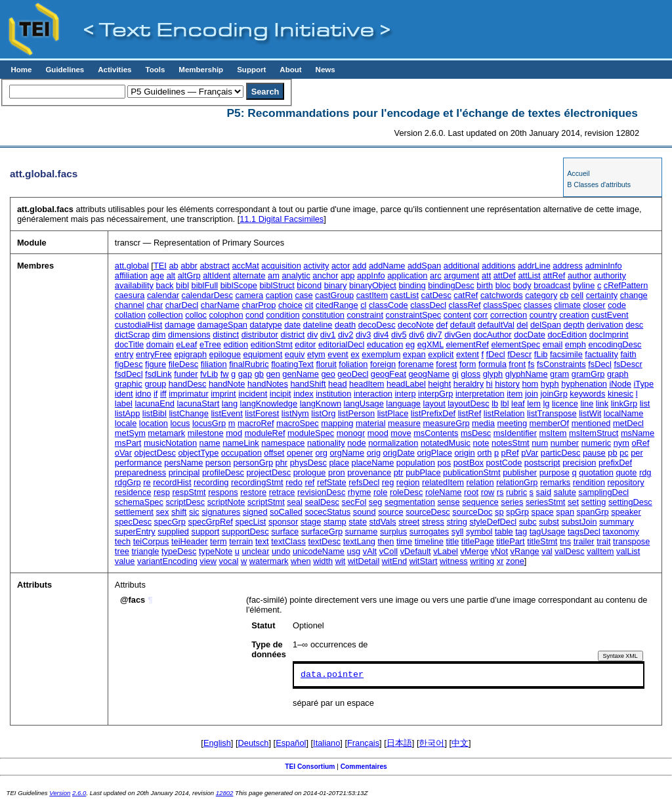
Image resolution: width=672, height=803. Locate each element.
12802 (225, 793)
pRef (510, 453)
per (637, 453)
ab (173, 266)
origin (464, 453)
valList (628, 551)
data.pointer (332, 675)
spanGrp (593, 512)
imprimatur (188, 394)
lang (230, 403)
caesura (130, 295)
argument (461, 275)
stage (311, 522)
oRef (640, 443)
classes (538, 305)
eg (410, 344)
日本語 (399, 743)
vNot (499, 551)
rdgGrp (128, 482)
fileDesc (184, 364)
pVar (530, 453)
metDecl (628, 423)
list (645, 403)
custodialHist (139, 325)
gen (273, 374)
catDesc (436, 295)
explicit (441, 354)
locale (126, 423)
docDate (530, 335)
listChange (188, 413)
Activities (115, 70)
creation (574, 315)
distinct (226, 335)
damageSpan (222, 325)
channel (130, 305)
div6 (416, 335)
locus (180, 423)
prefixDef (615, 463)
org (321, 453)
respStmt (189, 492)
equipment (263, 354)
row (488, 492)
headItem (367, 384)
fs (532, 364)
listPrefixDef (433, 413)
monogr (351, 433)
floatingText (292, 364)
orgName (347, 453)
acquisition (281, 266)
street (409, 522)
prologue (310, 472)
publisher (520, 472)
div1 (328, 335)
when (301, 561)
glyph (493, 374)
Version (60, 793)
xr (500, 561)
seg (376, 502)
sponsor (283, 522)
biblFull (205, 285)
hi (490, 384)
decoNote (416, 325)
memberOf (549, 423)
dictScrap (132, 335)
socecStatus (327, 512)
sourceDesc (428, 512)
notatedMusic (446, 443)
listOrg (323, 413)
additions (498, 266)
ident (124, 394)
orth (484, 453)
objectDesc (155, 453)
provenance (369, 472)
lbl (505, 403)
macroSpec (298, 423)
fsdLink (158, 374)
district (292, 335)
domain (160, 344)
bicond (309, 285)
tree (122, 551)
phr (282, 463)
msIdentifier (515, 433)
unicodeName (319, 551)
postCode (504, 463)
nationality (326, 443)
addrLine (534, 266)
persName (183, 463)
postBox (469, 463)
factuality (601, 354)
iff (163, 394)
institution (333, 394)
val (547, 551)
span (565, 512)
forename (416, 364)
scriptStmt (266, 502)
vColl (388, 551)
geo (328, 374)
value (125, 561)
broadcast (552, 285)
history (507, 384)
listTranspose (552, 413)
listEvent (226, 413)
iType (643, 384)
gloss (471, 374)
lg (546, 403)
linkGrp (624, 403)
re (147, 482)
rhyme (360, 492)
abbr (189, 266)
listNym (295, 413)
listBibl (155, 413)
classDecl (428, 305)
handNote (227, 384)
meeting (513, 423)
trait (603, 541)
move (401, 433)
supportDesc (245, 532)
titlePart (510, 541)
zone (515, 561)
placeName (373, 463)
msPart (128, 443)
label (124, 403)
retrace (282, 492)
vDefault (416, 551)
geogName (430, 374)
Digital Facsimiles (282, 219)
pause (594, 453)
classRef (465, 305)
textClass (288, 541)
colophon (226, 315)
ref (309, 482)
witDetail (364, 561)
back (164, 285)
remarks (555, 482)
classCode (388, 305)
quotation (596, 472)
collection (165, 315)
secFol (354, 502)
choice (290, 305)
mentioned (591, 423)
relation (480, 482)
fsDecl (600, 364)
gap (245, 374)
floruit (326, 364)
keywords (587, 394)
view (208, 561)
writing (482, 561)
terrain (241, 541)
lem (534, 403)
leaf (518, 403)
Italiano (326, 743)
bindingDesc (451, 285)
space (543, 512)
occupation (241, 453)
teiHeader (190, 541)
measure (404, 423)
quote (626, 472)
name (210, 443)
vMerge (474, 551)
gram (559, 374)
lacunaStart (199, 403)
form (468, 364)
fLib (541, 354)
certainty (602, 295)
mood (378, 433)
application (407, 275)
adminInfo (603, 266)
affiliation (131, 275)
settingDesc (630, 502)
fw (225, 374)
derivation (605, 325)
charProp (259, 305)
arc (436, 275)
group (155, 384)
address (568, 266)
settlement (134, 512)
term (219, 541)
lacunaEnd (154, 403)
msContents (436, 433)
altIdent (217, 275)
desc (634, 325)
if (156, 394)
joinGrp (554, 394)
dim (159, 335)
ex (355, 354)
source (390, 512)
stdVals (383, 522)
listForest (262, 413)
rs (500, 492)
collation (130, 315)
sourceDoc (472, 512)
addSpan (424, 266)
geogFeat (388, 374)
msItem (553, 433)
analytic (296, 275)
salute (565, 492)
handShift (308, 384)
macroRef (256, 423)
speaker (626, 512)
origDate (399, 453)
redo (294, 482)
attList (529, 275)
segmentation (410, 502)
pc (624, 453)
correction (509, 315)
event (338, 354)
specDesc (133, 522)
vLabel (446, 551)
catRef (466, 295)
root (471, 492)
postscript (542, 463)
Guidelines (65, 70)
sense (448, 502)
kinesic (620, 394)
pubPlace (423, 472)
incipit (281, 394)
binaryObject (373, 285)
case (304, 295)
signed (255, 512)
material (371, 423)
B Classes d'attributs (599, 184)
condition (283, 315)
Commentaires (364, 767)
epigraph (190, 354)
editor (305, 344)
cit (309, 305)
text (262, 541)
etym (316, 354)
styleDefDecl (493, 522)
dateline (318, 325)
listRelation (504, 413)
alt (171, 275)
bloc (503, 285)
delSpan (546, 325)
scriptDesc (185, 502)
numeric (597, 443)
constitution (323, 315)
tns (565, 541)
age (157, 275)
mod (234, 433)
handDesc (188, 384)
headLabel (406, 384)
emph (576, 344)
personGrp (253, 463)
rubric (516, 492)
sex (162, 512)
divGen (458, 335)
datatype (265, 325)
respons (223, 492)
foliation (353, 364)
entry (124, 354)
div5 (399, 335)
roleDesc (407, 492)
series (512, 502)
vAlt (370, 551)
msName (638, 433)
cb (564, 295)
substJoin (579, 522)
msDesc (476, 433)
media (483, 423)
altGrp (189, 275)
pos (444, 463)
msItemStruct (594, 433)
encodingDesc (615, 344)
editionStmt (272, 344)
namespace (283, 443)
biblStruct (277, 285)
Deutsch (254, 743)
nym (621, 443)
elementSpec (515, 344)
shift (179, 512)
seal (294, 502)
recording (211, 482)
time (404, 541)
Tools (155, 70)
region (408, 482)
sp (499, 512)
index (304, 394)
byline (584, 285)
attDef (505, 275)
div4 (381, 335)
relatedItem (443, 482)
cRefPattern (626, 285)
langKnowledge (269, 403)
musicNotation (170, 443)
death (345, 325)
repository (625, 482)
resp (162, 492)
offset (274, 453)
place (339, 463)
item (514, 394)
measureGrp (446, 423)
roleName (443, 492)
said (544, 492)
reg (388, 482)
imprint (223, 394)
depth (574, 325)
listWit (590, 413)
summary (617, 522)
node (356, 443)
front (517, 364)
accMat (245, 266)
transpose (631, 541)
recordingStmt (257, 482)
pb (612, 453)
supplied (173, 532)
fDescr (519, 354)
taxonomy (620, 532)
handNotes (268, 384)
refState (332, 482)
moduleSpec (311, 433)
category (541, 295)
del (522, 325)
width (323, 561)
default (463, 325)
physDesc (308, 463)
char (155, 305)
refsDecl (364, 482)
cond (255, 315)
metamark (166, 433)
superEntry (135, 532)
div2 (346, 335)
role (380, 492)
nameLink (241, 443)
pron (337, 472)
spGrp (517, 512)
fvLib (209, 374)
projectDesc (269, 472)
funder (186, 374)
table (504, 532)
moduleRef (265, 433)
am (274, 275)
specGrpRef (211, 522)
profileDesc (223, 472)
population (416, 463)
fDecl (496, 354)
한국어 (431, 743)
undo (281, 551)
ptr (399, 472)
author (579, 275)
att (486, 275)
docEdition (567, 335)
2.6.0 (79, 793)
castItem (372, 295)
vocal (229, 561)
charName (220, 305)
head (337, 384)
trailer (584, 541)
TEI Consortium (310, 767)
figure (156, 364)
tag (521, 532)
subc (528, 522)
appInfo (371, 275)
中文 (460, 743)
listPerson (356, 413)
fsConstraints (561, 364)
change (634, 295)
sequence (480, 502)
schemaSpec (139, 502)
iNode (620, 384)
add (359, 266)
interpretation (480, 394)
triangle (145, 551)
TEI (160, 266)
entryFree (154, 354)
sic (194, 512)
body (522, 285)
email (553, 344)
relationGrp (517, 482)
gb (259, 374)
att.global (132, 266)
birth (485, 285)
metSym (130, 433)
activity (316, 266)
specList (250, 522)
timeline (429, 541)
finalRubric (249, 364)
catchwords (502, 295)
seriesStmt (545, 502)
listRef (470, 413)
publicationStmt (472, 472)
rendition (589, 482)
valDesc (570, 551)
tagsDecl (584, 532)
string (456, 522)
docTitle (129, 344)
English (217, 743)
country (543, 315)
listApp (127, 413)
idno (143, 394)
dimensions (189, 335)
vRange (525, 551)
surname (362, 532)
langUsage (364, 403)
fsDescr (628, 364)
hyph (550, 384)
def (442, 325)
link (602, 403)
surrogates (429, 532)
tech (123, 541)
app (347, 275)
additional (462, 266)
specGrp (170, 522)
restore (253, 492)
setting (594, 502)
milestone (206, 433)
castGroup (334, 295)
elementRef (467, 344)
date (292, 325)
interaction (373, 394)
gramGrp (588, 374)
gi (455, 374)
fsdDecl (129, 374)
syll (457, 532)
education (385, 344)
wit (341, 561)
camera (249, 295)
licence (565, 403)
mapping (337, 423)
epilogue (225, 354)
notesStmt (511, 443)
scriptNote (226, 502)
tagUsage (548, 532)
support (206, 532)
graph (618, 374)
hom (530, 384)
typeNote (216, 551)
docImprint (609, 335)
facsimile (566, 354)
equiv (295, 354)
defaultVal (496, 325)
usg (354, 551)
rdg (645, 472)
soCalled (286, 512)
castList (405, 295)
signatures (221, 512)
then (386, 541)
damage (180, 325)
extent (468, 354)
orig (374, 453)
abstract (215, 266)
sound (365, 512)
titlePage (478, 541)
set (573, 502)
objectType (198, 453)
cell (577, 295)
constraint (365, 315)
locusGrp (209, 423)
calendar (163, 295)
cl (363, 305)
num (540, 443)
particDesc (560, 453)
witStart (424, 561)
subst (549, 522)
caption (279, 295)
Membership (201, 70)
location (154, 423)
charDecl (182, 305)
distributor (260, 335)
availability (134, 285)
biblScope (239, 285)
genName (301, 374)
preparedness (140, 472)
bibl (182, 285)
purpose (555, 472)
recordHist (172, 482)
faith (628, 354)
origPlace (435, 453)
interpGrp (435, 394)
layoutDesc (468, 403)
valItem (600, 551)
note (481, 443)
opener (300, 453)
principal (184, 472)
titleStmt (542, 541)
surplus (393, 532)
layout (434, 403)
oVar (123, 453)
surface (285, 532)
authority (610, 275)
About (290, 70)
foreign (383, 364)
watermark (269, 561)
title (452, 541)
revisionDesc (321, 492)
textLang (359, 541)
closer (594, 305)
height (439, 384)
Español (291, 743)
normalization (393, 443)
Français (363, 743)
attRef (554, 275)
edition (236, 344)
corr (480, 315)
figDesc (129, 364)
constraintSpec (414, 315)
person (218, 463)
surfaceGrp (322, 532)
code (617, 305)
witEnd (394, 561)
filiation (214, 364)
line (587, 403)
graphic (129, 384)
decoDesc (377, 325)
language (403, 403)
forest (446, 364)
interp (406, 394)
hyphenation (584, 384)
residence (133, 492)
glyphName (527, 374)
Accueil (578, 173)
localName (623, 413)
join (532, 394)
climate (567, 305)
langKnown (321, 403)
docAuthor (492, 335)
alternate (249, 275)
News (325, 70)
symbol (479, 532)
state (358, 522)
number (565, 443)
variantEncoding (167, 561)
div (312, 335)
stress (433, 522)
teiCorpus (151, 541)
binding (412, 285)
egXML (430, 344)
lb (495, 403)
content (457, 315)
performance (138, 463)
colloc (196, 315)
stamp (335, 522)
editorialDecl (341, 344)
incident (253, 394)
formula (493, 364)
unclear (255, 551)
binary (336, 285)
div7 (434, 335)
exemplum (381, 354)
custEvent (610, 315)
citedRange (337, 305)
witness (454, 561)
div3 (363, 335)
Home (21, 70)
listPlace (393, 413)
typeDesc (179, 551)
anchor (325, 275)
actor (341, 266)
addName (387, 266)
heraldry (469, 384)
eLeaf (186, 344)
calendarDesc (207, 295)
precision (579, 463)
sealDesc (322, 502)
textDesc (324, 541)
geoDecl (353, 374)
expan (414, 354)
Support (251, 70)
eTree (210, 344)
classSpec (502, 305)
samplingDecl (603, 492)
